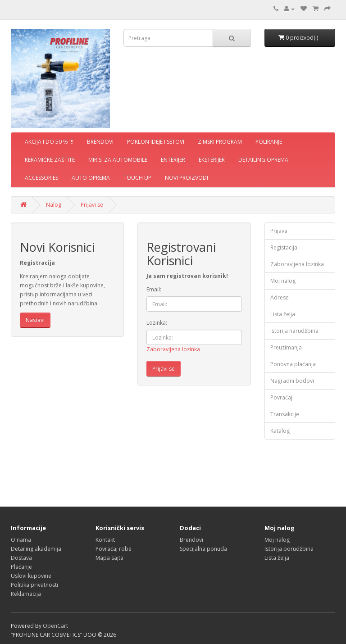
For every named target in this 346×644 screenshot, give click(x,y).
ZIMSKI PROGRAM (220, 142)
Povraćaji (282, 397)
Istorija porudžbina (289, 549)
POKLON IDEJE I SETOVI (156, 142)
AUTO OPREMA (91, 178)
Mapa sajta (109, 558)
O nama (21, 540)
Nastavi (35, 320)
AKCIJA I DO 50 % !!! (49, 142)
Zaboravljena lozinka (173, 349)
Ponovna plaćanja (293, 364)
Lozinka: (157, 323)
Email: (154, 289)
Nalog (54, 205)
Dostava (21, 558)
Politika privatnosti (34, 585)
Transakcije (285, 414)
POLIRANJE (269, 142)
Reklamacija (26, 594)
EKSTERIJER (212, 160)
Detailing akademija (36, 549)
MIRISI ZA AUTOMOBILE (118, 160)
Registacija (284, 247)
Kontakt (105, 540)
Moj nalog (283, 281)
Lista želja (283, 314)
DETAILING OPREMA (263, 160)
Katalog (280, 431)
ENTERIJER (173, 160)
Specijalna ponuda (203, 549)
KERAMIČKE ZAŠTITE (50, 160)
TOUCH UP (137, 178)
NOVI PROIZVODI (187, 178)
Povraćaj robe (114, 549)
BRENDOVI (100, 142)
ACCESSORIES (41, 178)
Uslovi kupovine (31, 576)
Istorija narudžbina (294, 331)
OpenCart (55, 626)
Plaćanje (21, 567)
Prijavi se (92, 205)
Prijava (279, 231)
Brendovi (191, 540)
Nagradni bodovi (292, 381)
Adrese (280, 297)
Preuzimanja (286, 347)
